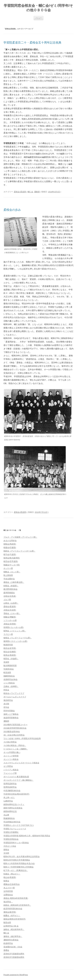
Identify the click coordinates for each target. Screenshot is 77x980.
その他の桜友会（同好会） (15, 745)
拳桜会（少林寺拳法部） (14, 582)
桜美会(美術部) (10, 655)
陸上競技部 (8, 575)
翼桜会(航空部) (10, 912)
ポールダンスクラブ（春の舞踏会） (19, 780)
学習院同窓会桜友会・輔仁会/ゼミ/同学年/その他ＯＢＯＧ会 (38, 8)
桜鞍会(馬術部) (10, 544)
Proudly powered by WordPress (16, 975)
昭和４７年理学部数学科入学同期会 (19, 867)
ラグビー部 (8, 634)
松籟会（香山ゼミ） (12, 874)
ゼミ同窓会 (8, 766)
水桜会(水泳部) (10, 610)
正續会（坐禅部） (11, 686)
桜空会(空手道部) (11, 561)
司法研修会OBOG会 (12, 822)
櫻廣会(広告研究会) (12, 884)
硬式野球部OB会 (10, 589)
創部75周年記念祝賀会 (13, 808)
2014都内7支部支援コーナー (15, 725)
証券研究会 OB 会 (11, 926)
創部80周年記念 (10, 811)
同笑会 (6, 690)
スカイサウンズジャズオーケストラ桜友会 (21, 763)
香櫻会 (6, 950)
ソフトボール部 (10, 620)
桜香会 (6, 881)
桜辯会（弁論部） (11, 659)
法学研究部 (8, 891)
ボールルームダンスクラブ (15, 697)
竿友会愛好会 (9, 579)
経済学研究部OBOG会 (13, 909)
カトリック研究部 (11, 756)
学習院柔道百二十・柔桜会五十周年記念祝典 (32, 43)
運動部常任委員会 (11, 940)
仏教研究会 (8, 801)
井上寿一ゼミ (9, 797)
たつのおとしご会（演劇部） (16, 749)
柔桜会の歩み (12, 210)
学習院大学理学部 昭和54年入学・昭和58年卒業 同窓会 (27, 836)
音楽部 (6, 662)
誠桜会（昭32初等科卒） (14, 929)
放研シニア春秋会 (11, 714)
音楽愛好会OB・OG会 (13, 947)
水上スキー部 (9, 888)
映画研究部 (8, 645)
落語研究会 (8, 700)
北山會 (6, 815)
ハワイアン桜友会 (11, 770)
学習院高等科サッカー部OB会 (16, 843)
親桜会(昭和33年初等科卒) (15, 919)
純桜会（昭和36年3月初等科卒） (17, 905)
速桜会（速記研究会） (13, 936)
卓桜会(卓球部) (10, 624)
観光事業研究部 (10, 666)
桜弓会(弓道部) (10, 554)
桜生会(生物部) (10, 652)
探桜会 (6, 850)
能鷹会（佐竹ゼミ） (12, 916)
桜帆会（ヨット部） (12, 572)
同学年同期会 (9, 711)
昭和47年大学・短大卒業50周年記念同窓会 (22, 857)
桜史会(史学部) (10, 648)
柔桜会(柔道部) (20, 192)
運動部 (37, 192)
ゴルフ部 (7, 600)
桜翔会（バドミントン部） (15, 631)
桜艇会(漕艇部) (10, 617)
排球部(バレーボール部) (14, 627)
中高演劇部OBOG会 (12, 791)
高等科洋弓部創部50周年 (14, 954)
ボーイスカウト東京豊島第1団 (16, 777)
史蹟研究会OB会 (10, 679)
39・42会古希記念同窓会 (14, 735)
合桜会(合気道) (10, 596)
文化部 (6, 853)
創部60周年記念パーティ (14, 804)
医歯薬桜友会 (9, 818)
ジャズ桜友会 (9, 683)
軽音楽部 (7, 673)
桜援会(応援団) (10, 548)
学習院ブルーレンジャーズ (15, 829)
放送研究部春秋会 (11, 718)
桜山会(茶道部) (10, 877)
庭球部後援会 (9, 593)
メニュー (38, 18)
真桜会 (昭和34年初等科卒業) (16, 898)
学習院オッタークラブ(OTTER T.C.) (19, 825)
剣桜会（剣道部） (11, 586)
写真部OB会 (9, 669)
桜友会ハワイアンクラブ (14, 693)
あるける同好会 (10, 541)
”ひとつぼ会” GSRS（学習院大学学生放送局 (22, 738)
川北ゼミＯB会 (10, 846)
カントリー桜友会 (11, 759)
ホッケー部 (8, 568)
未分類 (6, 704)
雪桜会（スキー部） (12, 613)
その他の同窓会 (10, 742)
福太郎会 (8, 902)
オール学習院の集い (12, 752)
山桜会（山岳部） (11, 603)
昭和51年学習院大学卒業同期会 (17, 860)
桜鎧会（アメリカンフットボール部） (19, 551)
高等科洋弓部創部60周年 (14, 957)
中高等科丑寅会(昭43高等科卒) (16, 794)
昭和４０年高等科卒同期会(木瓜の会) (19, 863)
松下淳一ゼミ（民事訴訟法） (16, 870)
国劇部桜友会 (9, 676)
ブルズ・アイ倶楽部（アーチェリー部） (20, 537)
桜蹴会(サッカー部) (12, 565)
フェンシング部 (10, 773)
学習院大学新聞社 (11, 832)
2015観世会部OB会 (12, 732)
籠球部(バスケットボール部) (15, 641)
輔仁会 (30, 192)
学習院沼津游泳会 (11, 839)
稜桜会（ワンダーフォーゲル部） (18, 638)
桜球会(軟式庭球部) (12, 558)
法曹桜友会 (8, 895)
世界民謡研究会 (10, 784)
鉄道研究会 (8, 943)
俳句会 (6, 707)
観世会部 (7, 922)
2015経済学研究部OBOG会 (15, 728)
